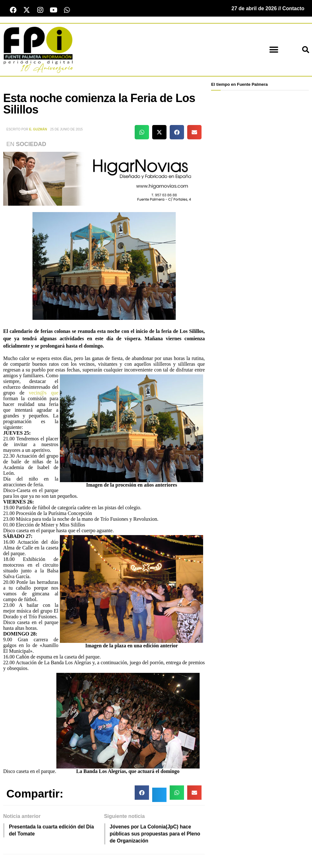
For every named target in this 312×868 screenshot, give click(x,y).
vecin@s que (44, 393)
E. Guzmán (38, 130)
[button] (274, 50)
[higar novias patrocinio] (104, 179)
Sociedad (31, 145)
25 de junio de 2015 (67, 130)
